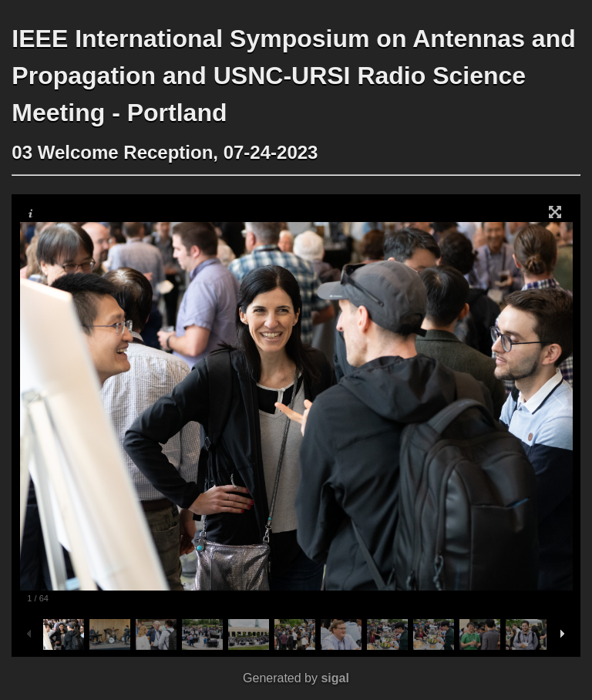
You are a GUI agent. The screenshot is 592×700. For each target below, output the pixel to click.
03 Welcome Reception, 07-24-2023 (165, 152)
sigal (335, 678)
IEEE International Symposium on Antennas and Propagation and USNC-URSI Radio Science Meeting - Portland (293, 76)
